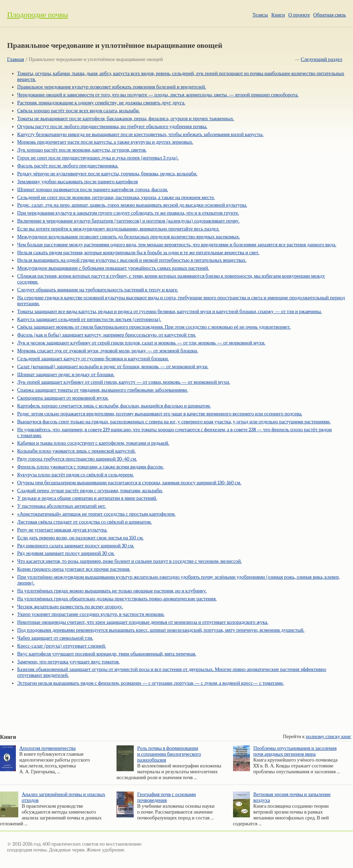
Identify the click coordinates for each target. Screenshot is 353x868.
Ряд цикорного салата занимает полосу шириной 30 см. (76, 546)
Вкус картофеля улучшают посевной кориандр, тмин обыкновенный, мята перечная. (107, 654)
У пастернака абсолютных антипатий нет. (62, 506)
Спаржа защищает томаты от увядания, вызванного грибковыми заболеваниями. (103, 390)
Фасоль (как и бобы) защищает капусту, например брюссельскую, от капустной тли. (107, 335)
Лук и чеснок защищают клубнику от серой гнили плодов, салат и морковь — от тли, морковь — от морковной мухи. (141, 343)
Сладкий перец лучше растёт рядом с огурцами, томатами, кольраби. (90, 491)
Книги (278, 15)
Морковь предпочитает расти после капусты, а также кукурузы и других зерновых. (105, 142)
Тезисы (260, 15)
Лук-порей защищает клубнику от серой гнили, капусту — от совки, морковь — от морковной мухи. (124, 382)
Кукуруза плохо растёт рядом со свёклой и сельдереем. (75, 475)
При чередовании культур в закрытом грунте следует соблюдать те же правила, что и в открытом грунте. (128, 213)
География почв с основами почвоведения (167, 797)
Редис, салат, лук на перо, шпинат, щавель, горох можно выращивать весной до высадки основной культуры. (132, 205)
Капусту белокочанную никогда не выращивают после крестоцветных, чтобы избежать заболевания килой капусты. (140, 135)
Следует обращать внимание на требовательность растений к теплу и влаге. (98, 290)
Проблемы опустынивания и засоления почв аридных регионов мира (295, 751)
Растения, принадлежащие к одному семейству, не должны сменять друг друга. (101, 103)
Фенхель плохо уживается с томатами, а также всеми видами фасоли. (90, 467)
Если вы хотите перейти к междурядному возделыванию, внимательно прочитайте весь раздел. (118, 229)
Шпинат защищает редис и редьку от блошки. (66, 375)
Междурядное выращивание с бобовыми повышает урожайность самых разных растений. (113, 268)
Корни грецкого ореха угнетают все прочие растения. (74, 569)
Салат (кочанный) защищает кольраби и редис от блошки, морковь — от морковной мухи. (113, 367)
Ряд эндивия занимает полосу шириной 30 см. (66, 553)
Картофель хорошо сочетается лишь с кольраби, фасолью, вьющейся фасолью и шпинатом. (114, 406)
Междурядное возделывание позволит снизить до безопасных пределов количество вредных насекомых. (129, 237)
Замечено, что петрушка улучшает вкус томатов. (68, 662)
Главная (15, 59)
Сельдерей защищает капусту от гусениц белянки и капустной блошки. (93, 359)
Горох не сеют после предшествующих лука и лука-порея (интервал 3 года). (98, 158)
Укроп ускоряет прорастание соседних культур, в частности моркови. (91, 614)
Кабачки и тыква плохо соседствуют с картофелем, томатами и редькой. (93, 443)
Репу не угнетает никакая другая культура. (62, 530)
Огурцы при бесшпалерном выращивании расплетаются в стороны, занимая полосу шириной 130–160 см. (129, 483)
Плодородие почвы (37, 15)
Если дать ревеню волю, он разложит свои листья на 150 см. (80, 538)
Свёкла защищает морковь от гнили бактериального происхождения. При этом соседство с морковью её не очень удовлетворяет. (154, 327)
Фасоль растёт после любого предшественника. (68, 166)
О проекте (299, 15)
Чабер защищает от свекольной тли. (55, 638)
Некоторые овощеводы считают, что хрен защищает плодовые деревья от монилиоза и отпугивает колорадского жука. (143, 622)
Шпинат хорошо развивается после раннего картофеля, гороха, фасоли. (93, 190)
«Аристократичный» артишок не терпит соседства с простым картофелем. (96, 514)
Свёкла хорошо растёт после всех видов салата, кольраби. (78, 111)
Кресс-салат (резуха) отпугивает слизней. (62, 646)
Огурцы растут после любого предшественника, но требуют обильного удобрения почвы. (112, 127)
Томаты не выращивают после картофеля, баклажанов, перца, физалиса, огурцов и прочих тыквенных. (126, 119)
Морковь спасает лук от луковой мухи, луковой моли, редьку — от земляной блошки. (108, 351)
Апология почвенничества (47, 748)
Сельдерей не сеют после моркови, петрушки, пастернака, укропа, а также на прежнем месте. (116, 198)
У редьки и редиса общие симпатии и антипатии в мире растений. (87, 498)
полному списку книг (329, 737)
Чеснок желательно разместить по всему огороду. (70, 607)
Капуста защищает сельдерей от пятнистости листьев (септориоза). (89, 319)
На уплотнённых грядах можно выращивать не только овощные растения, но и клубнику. (112, 591)
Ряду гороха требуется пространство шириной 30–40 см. (77, 459)
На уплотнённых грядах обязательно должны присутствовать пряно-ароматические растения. (117, 599)
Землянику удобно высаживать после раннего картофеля (78, 182)
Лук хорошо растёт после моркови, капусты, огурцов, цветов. (82, 150)
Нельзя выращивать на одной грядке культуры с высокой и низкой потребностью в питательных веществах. (132, 260)
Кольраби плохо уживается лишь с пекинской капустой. (77, 451)
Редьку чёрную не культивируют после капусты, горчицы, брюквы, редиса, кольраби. (107, 174)
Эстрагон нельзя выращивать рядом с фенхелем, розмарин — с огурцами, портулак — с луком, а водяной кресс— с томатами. (150, 683)
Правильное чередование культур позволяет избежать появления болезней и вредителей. (112, 87)
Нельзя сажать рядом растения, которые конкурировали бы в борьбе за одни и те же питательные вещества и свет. (138, 253)
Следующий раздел (322, 59)
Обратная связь (330, 15)
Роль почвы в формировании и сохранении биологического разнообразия (169, 754)
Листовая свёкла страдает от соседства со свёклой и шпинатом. (84, 522)
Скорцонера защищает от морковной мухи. (63, 398)
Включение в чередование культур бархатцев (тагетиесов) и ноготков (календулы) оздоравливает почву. (128, 221)
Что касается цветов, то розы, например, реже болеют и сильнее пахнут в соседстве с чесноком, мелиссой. (130, 561)
